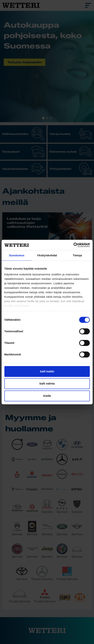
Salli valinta (47, 383)
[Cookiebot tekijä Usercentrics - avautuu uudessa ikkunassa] (73, 245)
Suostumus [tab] (17, 255)
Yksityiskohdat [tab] (47, 255)
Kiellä (47, 396)
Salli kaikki (47, 371)
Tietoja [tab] (77, 255)
